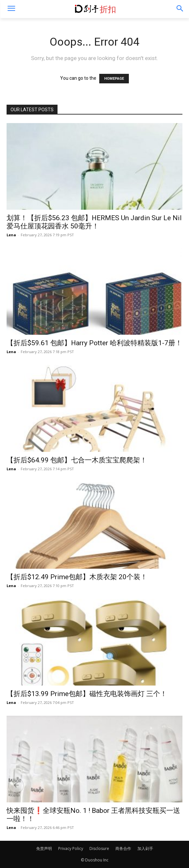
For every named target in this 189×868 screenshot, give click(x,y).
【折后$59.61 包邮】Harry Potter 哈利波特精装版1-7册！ (94, 343)
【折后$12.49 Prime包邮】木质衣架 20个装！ (77, 577)
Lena (11, 235)
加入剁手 (145, 848)
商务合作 (123, 848)
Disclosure (99, 848)
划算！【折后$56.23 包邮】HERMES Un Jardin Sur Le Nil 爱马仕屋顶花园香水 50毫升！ (94, 222)
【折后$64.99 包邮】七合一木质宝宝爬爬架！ (77, 460)
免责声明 (44, 848)
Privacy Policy (71, 848)
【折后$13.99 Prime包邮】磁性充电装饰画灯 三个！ (87, 694)
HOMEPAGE (114, 79)
